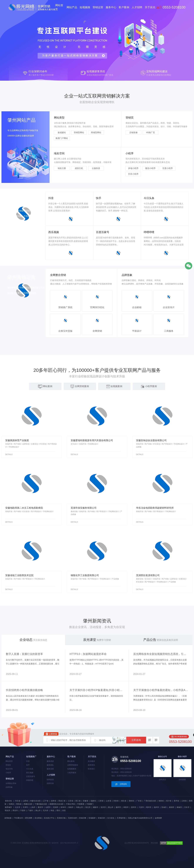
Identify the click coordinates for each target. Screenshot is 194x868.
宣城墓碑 (92, 818)
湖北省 (124, 801)
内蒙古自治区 (35, 801)
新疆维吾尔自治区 (57, 804)
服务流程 (50, 769)
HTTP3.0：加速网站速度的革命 (88, 654)
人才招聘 (137, 7)
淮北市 (88, 807)
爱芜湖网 (29, 818)
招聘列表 (50, 783)
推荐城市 (8, 807)
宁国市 (23, 811)
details (9, 455)
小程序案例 (72, 773)
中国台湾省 (70, 804)
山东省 (108, 801)
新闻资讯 (91, 765)
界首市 (15, 811)
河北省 (18, 801)
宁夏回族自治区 (41, 804)
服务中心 (111, 7)
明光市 (7, 811)
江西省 (101, 801)
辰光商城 (38, 818)
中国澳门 (90, 804)
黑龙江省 (62, 801)
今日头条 (30, 769)
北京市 (18, 807)
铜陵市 (96, 807)
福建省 (93, 801)
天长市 (187, 807)
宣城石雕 (83, 818)
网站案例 (71, 761)
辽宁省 (46, 801)
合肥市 (48, 807)
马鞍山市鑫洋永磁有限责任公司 (140, 818)
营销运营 (98, 7)
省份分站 (8, 801)
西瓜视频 (30, 773)
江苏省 (70, 801)
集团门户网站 (62, 138)
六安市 (141, 807)
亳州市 (149, 807)
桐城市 (179, 807)
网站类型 (9, 761)
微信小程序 (150, 168)
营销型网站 (79, 132)
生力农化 (111, 818)
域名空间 (9, 769)
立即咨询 (136, 740)
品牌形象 (9, 787)
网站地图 (154, 843)
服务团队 (50, 765)
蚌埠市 (63, 807)
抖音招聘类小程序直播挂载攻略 (24, 690)
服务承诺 (50, 761)
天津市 (25, 807)
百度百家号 (31, 776)
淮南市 (71, 807)
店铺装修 (133, 132)
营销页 (8, 765)
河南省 (116, 801)
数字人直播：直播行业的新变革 (24, 654)
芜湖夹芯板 (61, 818)
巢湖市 (172, 807)
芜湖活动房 (72, 818)
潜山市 (38, 811)
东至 (64, 811)
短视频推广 (85, 15)
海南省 (161, 801)
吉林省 (53, 801)
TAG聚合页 (19, 818)
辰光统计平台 (49, 818)
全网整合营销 (11, 783)
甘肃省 (11, 804)
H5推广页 (150, 132)
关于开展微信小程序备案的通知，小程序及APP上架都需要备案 (161, 690)
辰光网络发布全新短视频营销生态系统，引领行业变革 (161, 654)
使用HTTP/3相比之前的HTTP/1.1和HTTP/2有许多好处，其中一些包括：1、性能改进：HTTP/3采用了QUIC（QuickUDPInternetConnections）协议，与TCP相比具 (96, 664)
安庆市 (103, 807)
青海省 (19, 804)
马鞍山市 (79, 807)
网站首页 (59, 7)
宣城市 (164, 807)
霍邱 (58, 811)
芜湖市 (56, 807)
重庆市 (40, 807)
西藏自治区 (28, 804)
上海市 (33, 807)
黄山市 (111, 807)
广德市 (30, 811)
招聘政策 (50, 780)
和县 (52, 811)
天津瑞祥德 (121, 818)
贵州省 (176, 801)
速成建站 (62, 132)
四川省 (169, 801)
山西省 (25, 801)
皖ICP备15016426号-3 (69, 843)
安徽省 (86, 801)
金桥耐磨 (158, 818)
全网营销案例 (73, 765)
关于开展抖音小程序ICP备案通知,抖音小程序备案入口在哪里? (97, 690)
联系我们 (91, 769)
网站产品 (72, 7)
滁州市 (118, 807)
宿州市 (134, 807)
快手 (28, 765)
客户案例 (124, 7)
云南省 (184, 801)
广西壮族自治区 (150, 801)
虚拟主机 (79, 168)
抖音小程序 (133, 174)
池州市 (156, 807)
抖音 (28, 761)
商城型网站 (96, 132)
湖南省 (131, 801)
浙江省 (78, 801)
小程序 (8, 773)
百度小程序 (168, 168)
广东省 (139, 801)
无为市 (46, 811)
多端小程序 (133, 168)
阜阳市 (126, 807)
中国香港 (81, 804)
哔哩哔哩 (30, 780)
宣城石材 (101, 818)
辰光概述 (91, 761)
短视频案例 (72, 769)
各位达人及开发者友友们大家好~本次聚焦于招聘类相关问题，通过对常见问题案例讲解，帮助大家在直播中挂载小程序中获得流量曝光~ (33, 700)
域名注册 (62, 168)
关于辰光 (150, 7)
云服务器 (96, 168)
